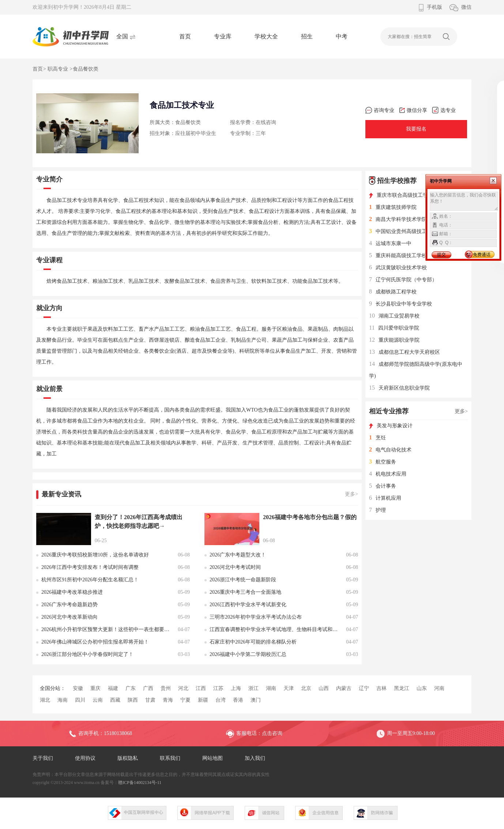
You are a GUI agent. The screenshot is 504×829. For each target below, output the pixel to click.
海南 (63, 700)
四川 (80, 700)
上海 (236, 688)
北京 (306, 688)
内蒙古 (344, 688)
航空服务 (383, 462)
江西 (201, 688)
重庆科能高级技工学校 (398, 256)
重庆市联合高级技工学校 (401, 195)
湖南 (271, 688)
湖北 (45, 700)
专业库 (223, 36)
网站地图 (212, 758)
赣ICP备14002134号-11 (140, 783)
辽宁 (364, 688)
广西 (148, 688)
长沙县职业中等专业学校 (400, 304)
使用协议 (85, 758)
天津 (289, 688)
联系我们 (170, 758)
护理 (377, 510)
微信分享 (413, 110)
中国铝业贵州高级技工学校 (403, 231)
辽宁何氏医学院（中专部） (403, 280)
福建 (113, 688)
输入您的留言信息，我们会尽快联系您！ (464, 201)
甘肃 (150, 700)
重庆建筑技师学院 (393, 207)
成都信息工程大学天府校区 (405, 352)
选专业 (444, 110)
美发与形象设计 (391, 426)
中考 (342, 36)
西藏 (115, 700)
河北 (183, 688)
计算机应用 (385, 498)
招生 (307, 36)
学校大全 (266, 36)
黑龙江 (402, 688)
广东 (131, 688)
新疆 (203, 700)
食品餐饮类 (86, 69)
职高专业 (58, 69)
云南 (98, 700)
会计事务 (383, 486)
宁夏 (185, 700)
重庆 (95, 688)
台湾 (221, 700)
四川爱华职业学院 (394, 328)
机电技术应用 (388, 474)
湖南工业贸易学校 (394, 316)
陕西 (133, 700)
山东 (422, 688)
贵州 (166, 688)
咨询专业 (380, 110)
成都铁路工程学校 (393, 292)
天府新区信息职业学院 (399, 388)
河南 (439, 688)
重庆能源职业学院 (394, 340)
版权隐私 (128, 758)
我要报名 (416, 129)
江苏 (218, 688)
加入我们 (255, 758)
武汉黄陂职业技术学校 (398, 268)
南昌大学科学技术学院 (398, 219)
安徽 (78, 688)
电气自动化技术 (390, 450)
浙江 (253, 688)
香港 (238, 700)
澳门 (256, 700)
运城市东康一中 (390, 243)
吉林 (381, 688)
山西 (324, 688)
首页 (185, 36)
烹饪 (377, 438)
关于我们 (43, 758)
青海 (168, 700)
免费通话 (482, 255)
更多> (351, 494)
